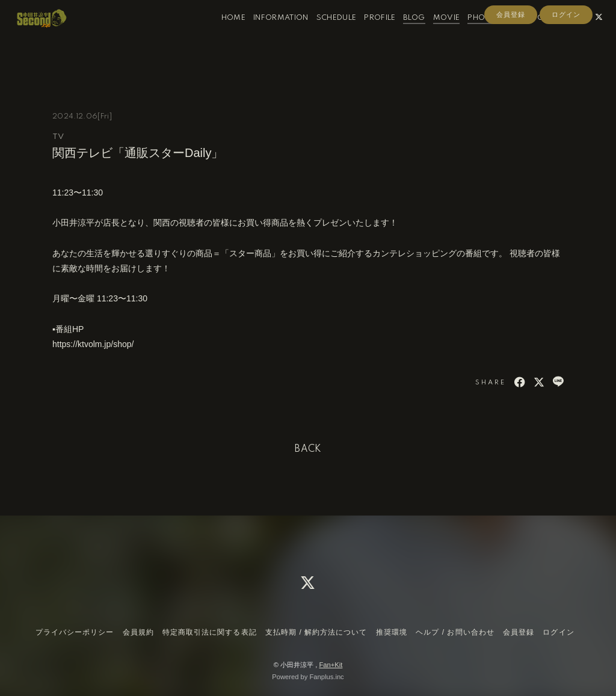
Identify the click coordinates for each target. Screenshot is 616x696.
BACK (308, 449)
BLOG (402, 35)
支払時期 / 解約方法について (316, 632)
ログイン (566, 55)
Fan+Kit (331, 665)
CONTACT (543, 35)
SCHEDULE (325, 35)
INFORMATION (269, 35)
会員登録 (511, 55)
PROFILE (368, 35)
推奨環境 (392, 632)
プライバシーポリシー (75, 632)
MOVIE (435, 35)
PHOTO (470, 35)
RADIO (505, 35)
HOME (221, 35)
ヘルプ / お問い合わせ (455, 632)
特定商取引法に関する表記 (209, 632)
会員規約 (138, 632)
